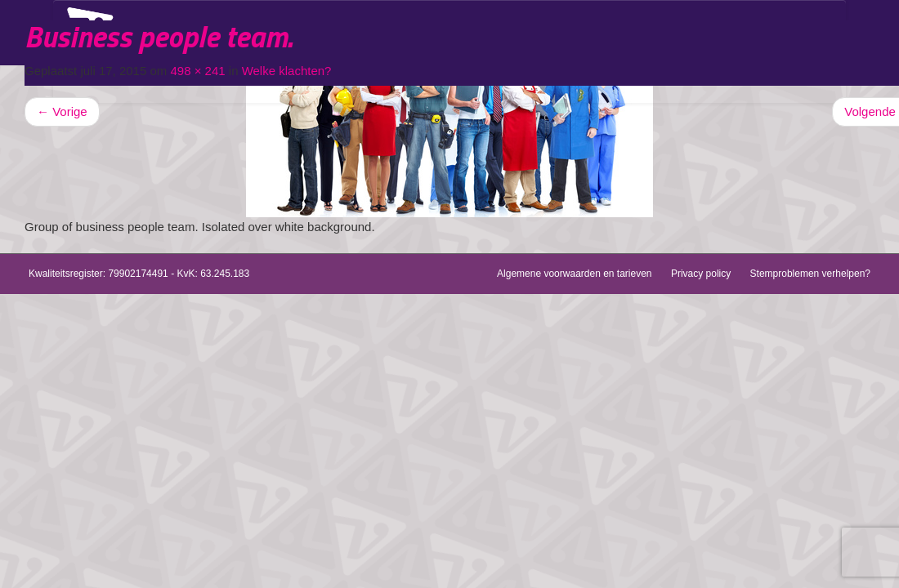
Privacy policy (701, 274)
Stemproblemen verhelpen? (810, 274)
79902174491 (138, 274)
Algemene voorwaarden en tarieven (574, 274)
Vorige (62, 111)
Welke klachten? (287, 71)
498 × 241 (197, 71)
